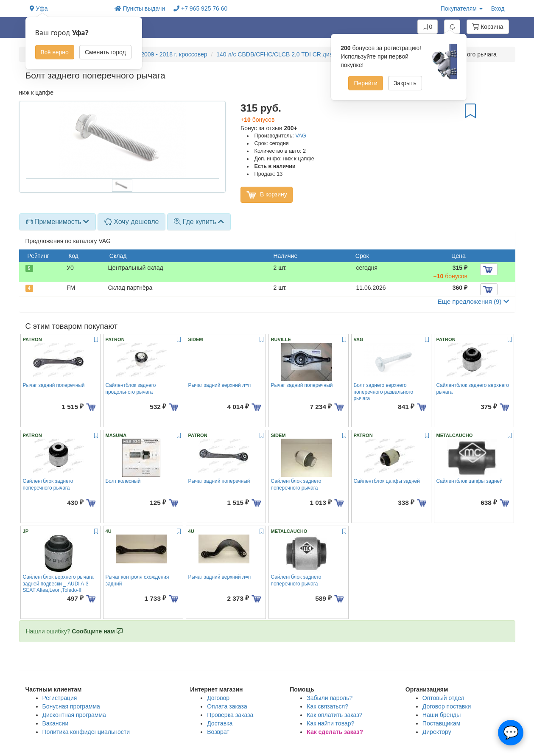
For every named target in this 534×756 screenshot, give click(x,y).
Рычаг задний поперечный (54, 385)
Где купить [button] (199, 222)
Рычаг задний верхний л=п (220, 385)
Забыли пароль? (330, 698)
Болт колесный (123, 481)
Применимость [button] (57, 222)
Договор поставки (447, 706)
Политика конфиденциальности (86, 732)
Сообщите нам (97, 631)
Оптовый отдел (443, 698)
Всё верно (55, 52)
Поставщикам (442, 723)
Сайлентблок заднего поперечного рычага (48, 484)
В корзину (267, 195)
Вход (498, 8)
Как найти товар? (330, 723)
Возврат (218, 732)
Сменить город (105, 52)
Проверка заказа (230, 715)
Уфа (39, 8)
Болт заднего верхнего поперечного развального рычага (384, 392)
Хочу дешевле (132, 222)
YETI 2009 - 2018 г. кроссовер (166, 54)
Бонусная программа (71, 706)
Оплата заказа (227, 706)
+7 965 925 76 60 (200, 8)
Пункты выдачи (140, 8)
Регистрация (60, 698)
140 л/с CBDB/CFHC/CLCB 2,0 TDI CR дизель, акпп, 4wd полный (305, 54)
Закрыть (405, 83)
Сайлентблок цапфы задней (387, 481)
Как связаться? (327, 706)
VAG (301, 136)
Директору (437, 732)
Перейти (365, 83)
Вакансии (56, 723)
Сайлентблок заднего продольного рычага (131, 388)
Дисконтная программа (74, 715)
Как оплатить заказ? (334, 715)
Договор (218, 698)
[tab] (57, 222)
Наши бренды (442, 715)
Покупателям (462, 8)
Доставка (220, 723)
